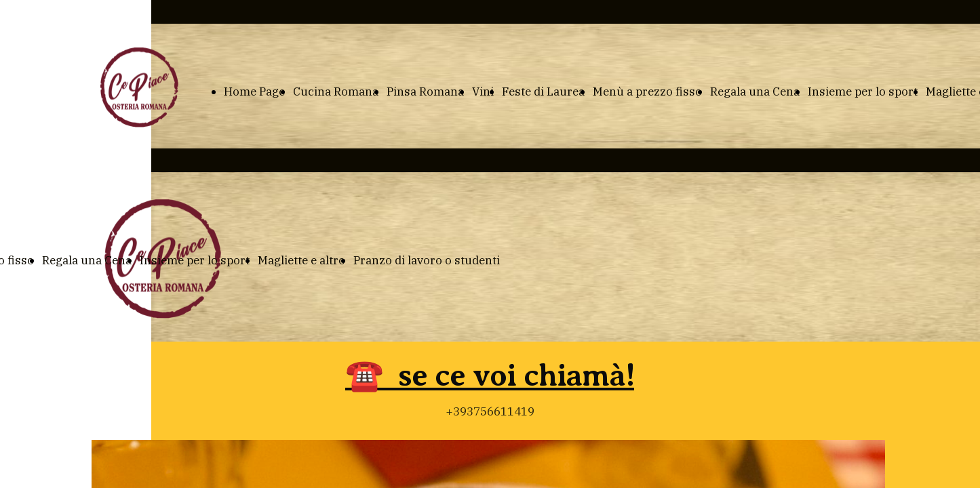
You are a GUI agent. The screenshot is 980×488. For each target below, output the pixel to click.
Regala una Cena (755, 91)
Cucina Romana (336, 91)
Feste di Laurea (543, 91)
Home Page (254, 91)
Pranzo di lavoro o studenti (427, 260)
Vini (483, 91)
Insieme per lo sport (863, 91)
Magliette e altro (301, 260)
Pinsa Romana (425, 91)
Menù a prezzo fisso (647, 91)
